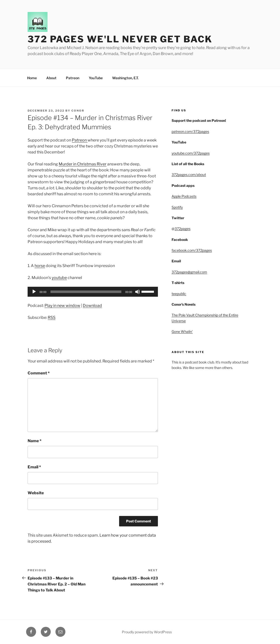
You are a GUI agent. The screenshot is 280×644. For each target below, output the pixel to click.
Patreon (73, 78)
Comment (39, 373)
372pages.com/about (189, 175)
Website (36, 493)
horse (40, 266)
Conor (78, 111)
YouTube (96, 78)
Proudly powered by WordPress (147, 632)
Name (35, 441)
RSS (52, 318)
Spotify (177, 207)
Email (34, 467)
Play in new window (62, 306)
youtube (59, 278)
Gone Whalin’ (182, 331)
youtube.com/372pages (191, 153)
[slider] (86, 292)
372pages (183, 229)
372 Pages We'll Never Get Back (120, 39)
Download (92, 306)
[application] (93, 292)
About (51, 78)
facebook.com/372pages (192, 250)
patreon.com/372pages (190, 131)
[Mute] (138, 292)
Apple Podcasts (184, 196)
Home (32, 78)
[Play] (34, 292)
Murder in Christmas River (83, 164)
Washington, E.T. (125, 78)
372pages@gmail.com (189, 272)
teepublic (179, 294)
